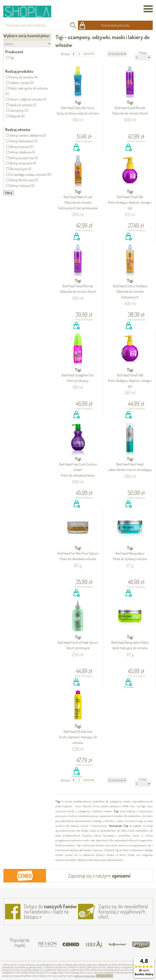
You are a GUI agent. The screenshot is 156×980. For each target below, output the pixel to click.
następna (89, 54)
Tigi (78, 108)
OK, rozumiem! (104, 976)
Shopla (30, 11)
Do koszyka (77, 152)
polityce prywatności (85, 976)
